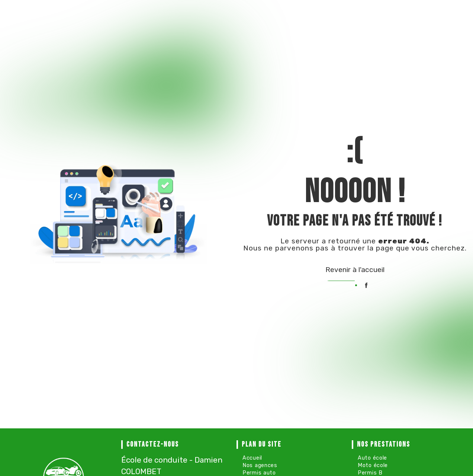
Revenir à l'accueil (355, 270)
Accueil (252, 458)
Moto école (373, 465)
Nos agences (260, 465)
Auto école (372, 458)
